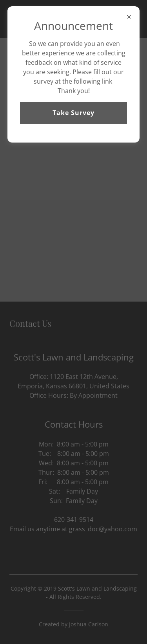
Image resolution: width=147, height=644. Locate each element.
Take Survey (73, 113)
